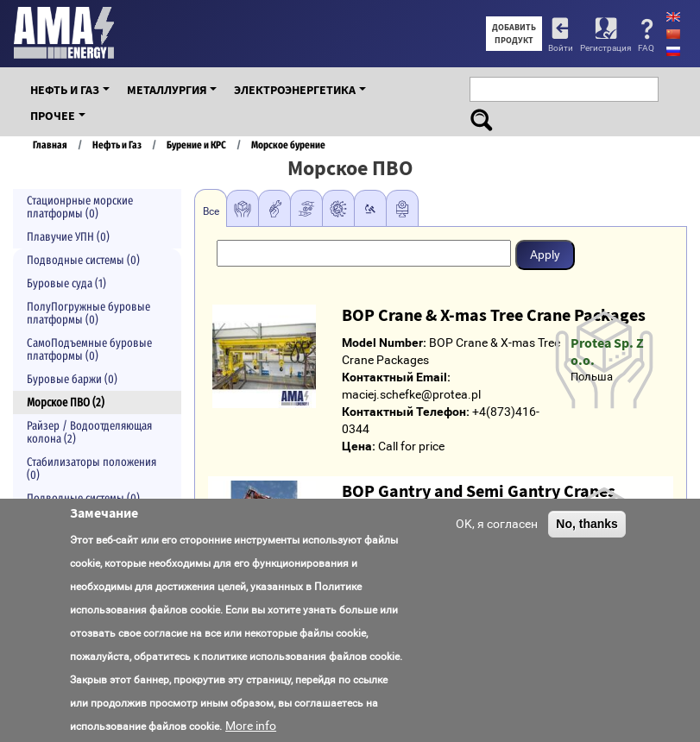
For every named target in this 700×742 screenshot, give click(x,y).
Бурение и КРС (196, 145)
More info (251, 726)
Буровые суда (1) (66, 283)
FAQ (646, 48)
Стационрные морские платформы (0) (80, 207)
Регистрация (605, 48)
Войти (561, 48)
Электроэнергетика (295, 90)
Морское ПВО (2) (66, 402)
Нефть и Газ (65, 90)
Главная (50, 145)
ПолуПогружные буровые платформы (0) (88, 313)
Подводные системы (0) (83, 260)
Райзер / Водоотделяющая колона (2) (89, 432)
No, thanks (587, 524)
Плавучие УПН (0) (68, 237)
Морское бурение (288, 145)
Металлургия (167, 90)
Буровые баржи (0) (72, 379)
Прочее (53, 116)
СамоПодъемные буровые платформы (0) (89, 349)
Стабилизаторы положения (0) (91, 468)
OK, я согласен (497, 524)
